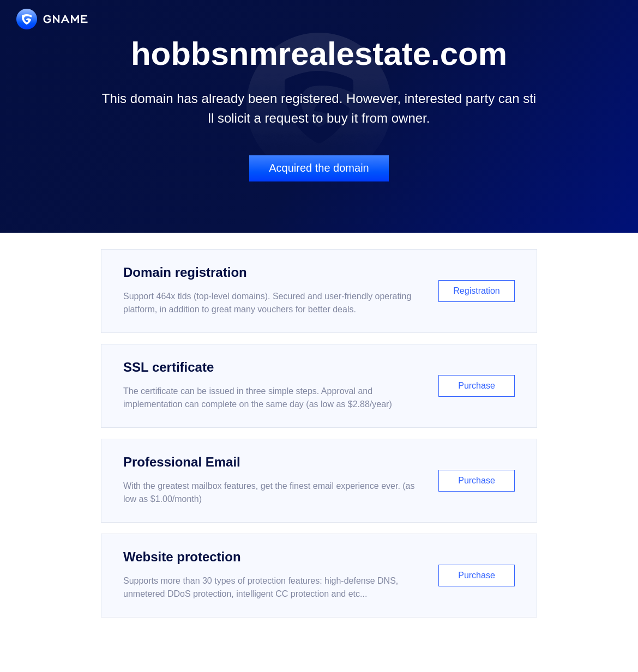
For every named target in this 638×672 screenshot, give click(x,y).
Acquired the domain (319, 168)
